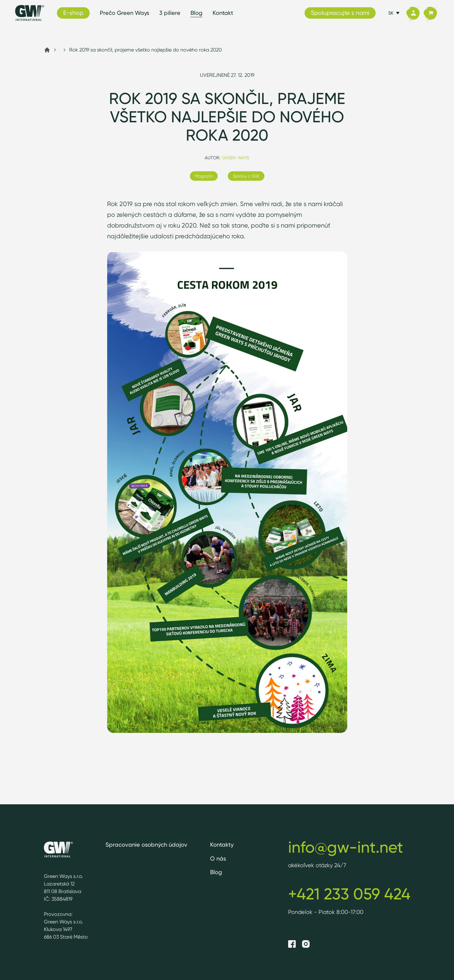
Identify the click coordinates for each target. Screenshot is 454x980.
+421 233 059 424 (349, 894)
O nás (218, 858)
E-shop (73, 13)
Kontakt (223, 13)
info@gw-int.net (346, 847)
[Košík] (430, 13)
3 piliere (170, 13)
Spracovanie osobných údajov (146, 845)
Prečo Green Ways (124, 13)
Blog (197, 13)
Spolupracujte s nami (340, 13)
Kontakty (222, 845)
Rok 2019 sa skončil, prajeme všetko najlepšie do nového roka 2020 (145, 50)
